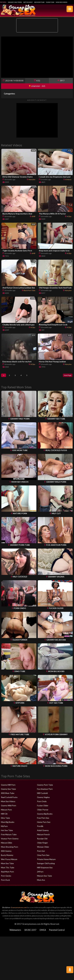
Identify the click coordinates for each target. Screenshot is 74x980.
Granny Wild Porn (9, 808)
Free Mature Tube (9, 836)
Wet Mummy (28, 2)
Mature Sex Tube (45, 878)
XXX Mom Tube (39, 2)
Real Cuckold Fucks (9, 799)
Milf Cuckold (42, 795)
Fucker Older (43, 808)
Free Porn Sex (43, 820)
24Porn (40, 874)
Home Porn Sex (44, 824)
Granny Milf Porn (15, 2)
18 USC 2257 (30, 932)
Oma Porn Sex (43, 857)
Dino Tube (5, 820)
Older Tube (50, 2)
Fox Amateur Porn (45, 791)
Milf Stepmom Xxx (45, 870)
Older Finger (42, 845)
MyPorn (4, 828)
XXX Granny (6, 853)
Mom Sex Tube (7, 865)
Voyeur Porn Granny (10, 841)
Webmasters (15, 932)
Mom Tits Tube (8, 870)
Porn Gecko (6, 878)
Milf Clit (4, 816)
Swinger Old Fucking (46, 865)
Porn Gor (41, 853)
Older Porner (43, 812)
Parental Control (57, 932)
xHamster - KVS (37, 86)
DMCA (43, 932)
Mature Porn (6, 812)
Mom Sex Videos (62, 2)
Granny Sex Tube (8, 791)
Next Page (66, 376)
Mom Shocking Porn (10, 849)
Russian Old (42, 841)
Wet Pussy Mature (9, 861)
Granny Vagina (43, 799)
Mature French (43, 836)
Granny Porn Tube (45, 787)
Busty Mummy (7, 857)
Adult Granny (43, 832)
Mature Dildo (7, 845)
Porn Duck (5, 882)
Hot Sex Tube (7, 832)
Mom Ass (41, 882)
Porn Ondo (42, 803)
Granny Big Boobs (45, 816)
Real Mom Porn (7, 874)
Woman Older (43, 849)
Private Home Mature (46, 861)
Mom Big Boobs (8, 824)
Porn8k (40, 828)
